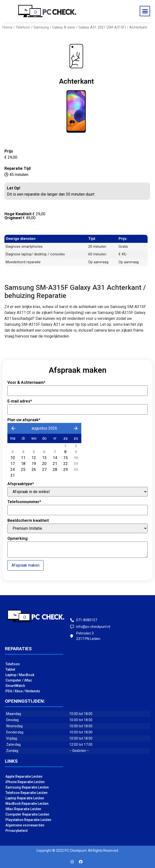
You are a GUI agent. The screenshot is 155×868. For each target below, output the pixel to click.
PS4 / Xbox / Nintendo (23, 691)
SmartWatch (15, 686)
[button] (145, 11)
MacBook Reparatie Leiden (27, 804)
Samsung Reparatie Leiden (27, 787)
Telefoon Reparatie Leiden (26, 793)
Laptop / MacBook (20, 675)
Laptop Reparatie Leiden (25, 798)
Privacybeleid (17, 831)
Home (7, 27)
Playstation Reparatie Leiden (28, 820)
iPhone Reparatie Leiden (25, 782)
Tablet (10, 669)
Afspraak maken (26, 565)
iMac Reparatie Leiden (23, 809)
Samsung (41, 27)
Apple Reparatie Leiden (24, 776)
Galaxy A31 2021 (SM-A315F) (102, 27)
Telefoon (23, 27)
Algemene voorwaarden (25, 825)
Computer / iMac (19, 680)
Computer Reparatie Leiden (27, 814)
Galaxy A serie (64, 27)
